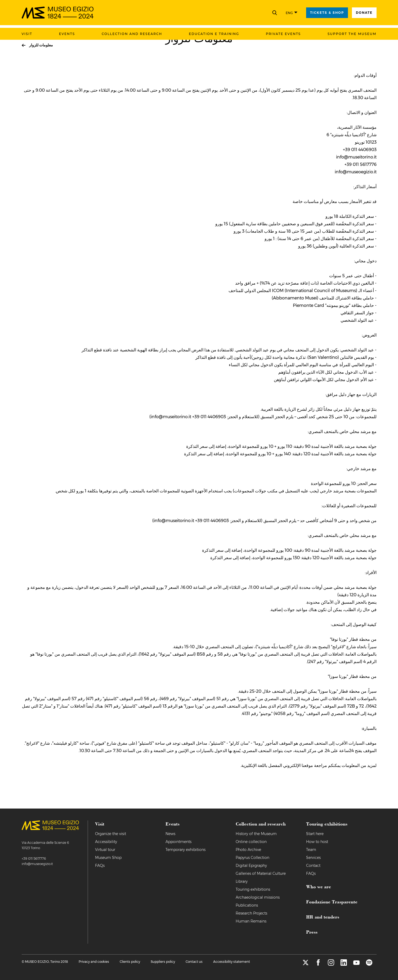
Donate (364, 13)
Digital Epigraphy (251, 866)
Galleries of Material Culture (261, 873)
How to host (317, 842)
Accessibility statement (232, 962)
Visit (27, 34)
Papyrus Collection (252, 858)
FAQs (100, 866)
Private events (283, 34)
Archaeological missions (258, 897)
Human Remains (251, 921)
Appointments (178, 842)
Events (67, 34)
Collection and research (132, 34)
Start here (315, 834)
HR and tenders (323, 917)
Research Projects (251, 913)
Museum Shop (108, 858)
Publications (247, 905)
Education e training (214, 34)
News (170, 834)
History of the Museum (256, 834)
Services (313, 858)
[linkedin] (344, 964)
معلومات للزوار (41, 45)
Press (312, 932)
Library (242, 881)
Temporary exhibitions (185, 850)
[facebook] (318, 964)
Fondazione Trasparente (332, 902)
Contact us (194, 962)
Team (311, 850)
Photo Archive (248, 850)
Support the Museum (352, 34)
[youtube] (356, 964)
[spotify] (369, 964)
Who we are (319, 886)
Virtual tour (105, 850)
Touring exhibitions (253, 889)
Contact (313, 866)
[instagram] (331, 964)
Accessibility (106, 842)
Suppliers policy (163, 962)
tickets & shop (327, 13)
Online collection (251, 842)
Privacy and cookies (94, 962)
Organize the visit (111, 834)
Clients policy (130, 962)
